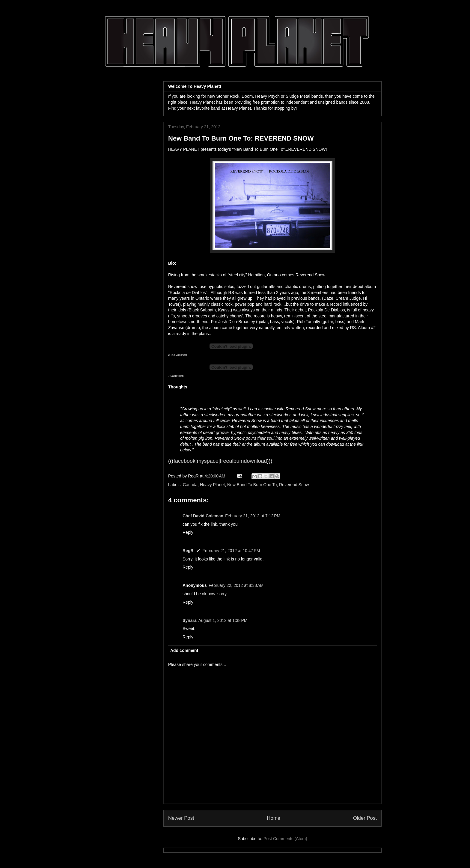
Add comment (184, 650)
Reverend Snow (294, 485)
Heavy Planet (212, 485)
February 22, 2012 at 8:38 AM (236, 585)
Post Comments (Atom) (285, 839)
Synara (190, 620)
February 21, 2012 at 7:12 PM (253, 516)
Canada (190, 485)
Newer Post (181, 818)
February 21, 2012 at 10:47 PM (231, 551)
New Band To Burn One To (252, 485)
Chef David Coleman (203, 516)
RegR (188, 551)
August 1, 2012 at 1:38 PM (223, 620)
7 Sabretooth (176, 376)
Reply (188, 532)
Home (274, 818)
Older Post (365, 818)
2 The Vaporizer (178, 355)
